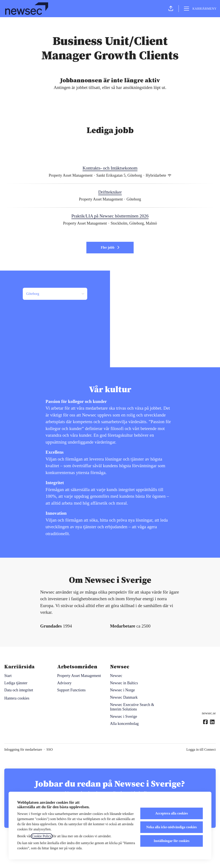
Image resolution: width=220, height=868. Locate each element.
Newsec (116, 676)
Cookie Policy (42, 836)
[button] (171, 9)
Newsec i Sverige (124, 716)
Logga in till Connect (201, 749)
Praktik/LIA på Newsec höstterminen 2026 (110, 216)
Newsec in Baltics (124, 683)
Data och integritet (19, 690)
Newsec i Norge (122, 690)
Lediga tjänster (16, 683)
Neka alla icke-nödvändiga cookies (172, 827)
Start (8, 676)
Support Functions (71, 690)
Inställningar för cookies (172, 841)
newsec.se (209, 713)
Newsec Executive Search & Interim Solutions (132, 707)
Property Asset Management (79, 676)
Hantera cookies (17, 698)
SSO (50, 749)
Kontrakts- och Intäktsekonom (110, 168)
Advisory (64, 683)
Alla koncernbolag (124, 724)
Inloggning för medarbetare (23, 749)
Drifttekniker (110, 192)
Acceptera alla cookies (171, 813)
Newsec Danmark (124, 697)
